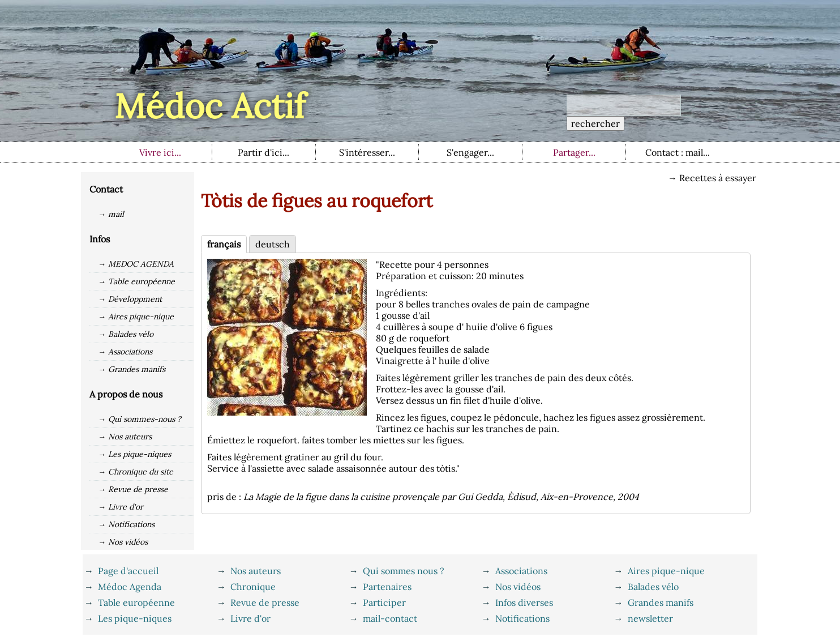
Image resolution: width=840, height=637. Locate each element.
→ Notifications (126, 524)
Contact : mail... (678, 152)
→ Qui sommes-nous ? (140, 419)
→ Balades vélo (126, 334)
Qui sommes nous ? (404, 571)
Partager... (574, 152)
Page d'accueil (128, 571)
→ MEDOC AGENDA (136, 264)
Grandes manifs (661, 602)
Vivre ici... (160, 152)
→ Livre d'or (121, 507)
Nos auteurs (256, 571)
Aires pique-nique (666, 571)
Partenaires (387, 587)
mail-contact (390, 618)
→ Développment (130, 299)
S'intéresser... (367, 152)
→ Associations (125, 352)
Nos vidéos (518, 587)
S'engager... (470, 152)
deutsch (273, 244)
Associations (521, 571)
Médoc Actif (210, 106)
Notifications (522, 618)
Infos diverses (524, 602)
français (224, 244)
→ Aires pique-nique (136, 317)
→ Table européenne (136, 281)
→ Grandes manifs (132, 369)
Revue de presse (265, 602)
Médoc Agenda (130, 587)
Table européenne (136, 602)
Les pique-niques (135, 618)
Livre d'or (250, 618)
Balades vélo (653, 587)
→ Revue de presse (133, 489)
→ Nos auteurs (125, 437)
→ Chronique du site (136, 472)
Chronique (253, 587)
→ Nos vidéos (123, 542)
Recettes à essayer (718, 178)
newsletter (650, 618)
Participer (384, 602)
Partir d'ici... (263, 152)
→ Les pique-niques (134, 454)
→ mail (111, 214)
